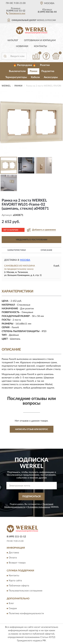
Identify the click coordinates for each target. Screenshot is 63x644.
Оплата (13, 558)
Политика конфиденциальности (26, 614)
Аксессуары (51, 77)
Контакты (40, 46)
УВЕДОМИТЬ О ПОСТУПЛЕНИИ (32, 240)
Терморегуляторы (16, 77)
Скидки (13, 609)
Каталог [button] (13, 40)
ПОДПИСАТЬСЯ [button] (32, 497)
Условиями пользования (39, 507)
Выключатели (17, 71)
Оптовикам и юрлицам (40, 40)
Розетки (45, 65)
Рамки (34, 71)
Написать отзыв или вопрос (32, 429)
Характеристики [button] (17, 250)
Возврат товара (17, 563)
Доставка (14, 553)
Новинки (22, 46)
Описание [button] (46, 250)
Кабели (35, 77)
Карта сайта (15, 581)
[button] (16, 13)
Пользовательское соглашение (26, 591)
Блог (11, 604)
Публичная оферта (19, 586)
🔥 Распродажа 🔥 (25, 65)
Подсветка (48, 71)
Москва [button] (25, 260)
